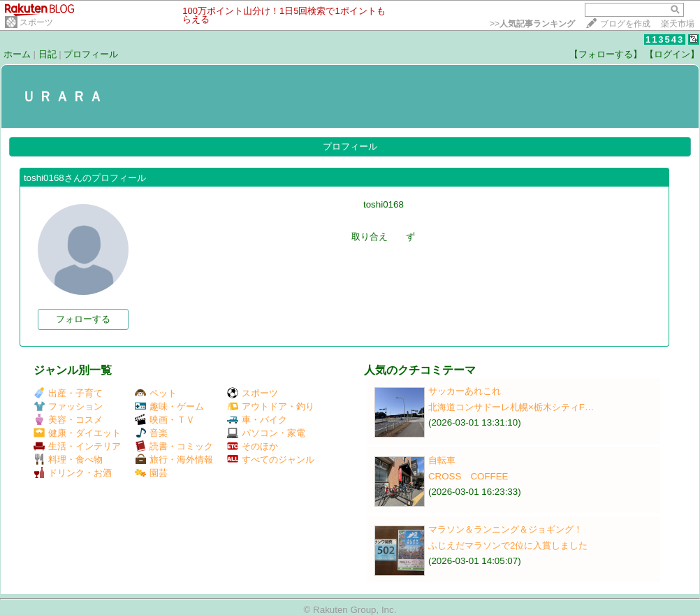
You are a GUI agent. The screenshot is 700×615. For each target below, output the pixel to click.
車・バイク (257, 420)
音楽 (151, 433)
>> (532, 24)
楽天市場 (678, 24)
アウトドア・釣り (271, 406)
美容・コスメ (68, 420)
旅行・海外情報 (174, 460)
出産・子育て (68, 393)
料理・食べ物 (68, 460)
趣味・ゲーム (169, 406)
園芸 (151, 473)
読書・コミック (174, 446)
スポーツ (36, 22)
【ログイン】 (672, 54)
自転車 (442, 460)
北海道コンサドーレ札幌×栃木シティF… (511, 407)
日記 (48, 54)
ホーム (17, 54)
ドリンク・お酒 (73, 473)
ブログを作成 (625, 24)
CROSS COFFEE (468, 476)
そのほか (253, 446)
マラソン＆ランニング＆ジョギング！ (505, 529)
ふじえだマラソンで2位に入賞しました (508, 545)
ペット (156, 393)
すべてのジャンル (271, 460)
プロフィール (91, 54)
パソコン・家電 (266, 433)
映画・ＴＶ (165, 420)
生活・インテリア (77, 446)
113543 (665, 39)
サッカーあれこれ (465, 391)
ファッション (68, 406)
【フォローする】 (606, 54)
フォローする (83, 319)
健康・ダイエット (77, 433)
